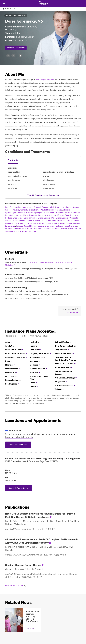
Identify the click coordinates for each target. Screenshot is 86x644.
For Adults (13, 160)
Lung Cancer (20, 223)
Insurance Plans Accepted (30, 331)
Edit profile (70, 312)
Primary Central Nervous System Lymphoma (35, 226)
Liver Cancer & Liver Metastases (19, 207)
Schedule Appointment (16, 48)
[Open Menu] (4, 3)
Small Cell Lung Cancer (62, 223)
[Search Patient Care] (81, 3)
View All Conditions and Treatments (43, 195)
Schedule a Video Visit (18, 445)
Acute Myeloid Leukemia (51, 210)
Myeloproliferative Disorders (61, 215)
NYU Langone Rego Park (45, 79)
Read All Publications (16, 586)
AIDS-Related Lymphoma (60, 207)
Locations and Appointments (33, 421)
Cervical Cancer (40, 221)
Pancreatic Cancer (52, 229)
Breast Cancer (44, 218)
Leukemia (9, 223)
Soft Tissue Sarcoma (27, 231)
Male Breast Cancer (60, 218)
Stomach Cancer (41, 207)
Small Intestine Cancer (22, 221)
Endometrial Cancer (57, 221)
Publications (17, 507)
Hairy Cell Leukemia (14, 215)
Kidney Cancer (73, 221)
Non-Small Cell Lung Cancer (39, 223)
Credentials (16, 252)
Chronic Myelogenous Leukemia (40, 213)
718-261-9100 (20, 41)
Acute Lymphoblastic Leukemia (26, 210)
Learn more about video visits (19, 437)
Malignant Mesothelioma (66, 226)
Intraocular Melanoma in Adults (19, 229)
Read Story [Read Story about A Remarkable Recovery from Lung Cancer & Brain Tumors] (30, 628)
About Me (15, 74)
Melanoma (38, 229)
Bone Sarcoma (30, 218)
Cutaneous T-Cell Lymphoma (67, 213)
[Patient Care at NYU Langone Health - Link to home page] (43, 3)
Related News (18, 603)
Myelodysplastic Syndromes (35, 215)
